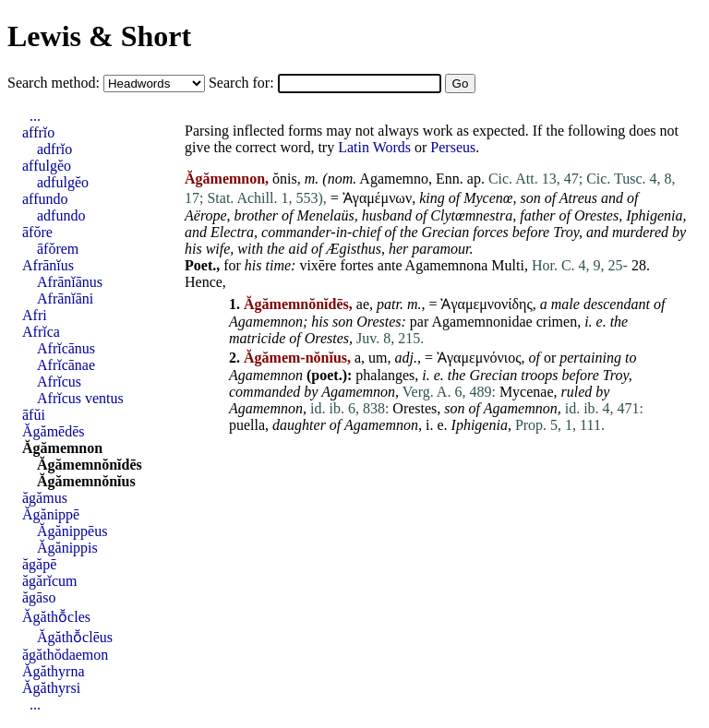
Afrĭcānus (66, 348)
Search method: (55, 83)
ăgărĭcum (50, 581)
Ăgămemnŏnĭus (86, 481)
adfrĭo (54, 149)
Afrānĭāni (65, 298)
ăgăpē (39, 564)
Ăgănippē (51, 514)
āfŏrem (58, 249)
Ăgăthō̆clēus (75, 637)
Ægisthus (354, 249)
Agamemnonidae (481, 322)
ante (390, 265)
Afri (35, 315)
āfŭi (34, 415)
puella (247, 425)
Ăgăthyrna (54, 671)
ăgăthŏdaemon (65, 655)
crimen (557, 322)
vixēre (318, 265)
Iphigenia (654, 215)
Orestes (596, 215)
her (398, 249)
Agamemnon (266, 322)
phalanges (385, 375)
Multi (508, 265)
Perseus (453, 147)
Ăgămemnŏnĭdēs (90, 465)
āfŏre (37, 232)
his (193, 249)
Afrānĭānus (70, 282)
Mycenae (527, 392)
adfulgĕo (63, 182)
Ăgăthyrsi (51, 688)
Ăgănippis (67, 548)
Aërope (206, 215)
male (565, 304)
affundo (45, 199)
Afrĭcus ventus (80, 398)
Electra (232, 232)
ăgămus (45, 498)
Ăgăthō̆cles (56, 617)
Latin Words (374, 147)
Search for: (243, 83)
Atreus (578, 198)
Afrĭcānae (66, 365)
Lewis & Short (99, 36)
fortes (356, 265)
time (279, 265)
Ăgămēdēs (54, 431)
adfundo (61, 215)
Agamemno (394, 179)
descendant (617, 304)
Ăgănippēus (72, 531)
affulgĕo (47, 166)
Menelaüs (325, 215)
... (35, 116)
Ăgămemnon (62, 448)
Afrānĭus (48, 265)
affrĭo (38, 132)
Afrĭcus (59, 382)
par (419, 322)
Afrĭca (41, 332)
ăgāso (39, 597)
